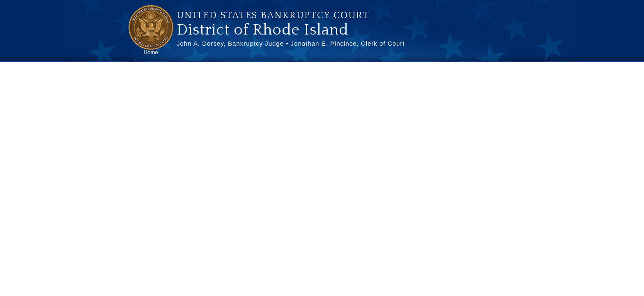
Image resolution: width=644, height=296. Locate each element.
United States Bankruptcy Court (273, 15)
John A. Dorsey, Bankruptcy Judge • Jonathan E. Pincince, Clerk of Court (291, 43)
